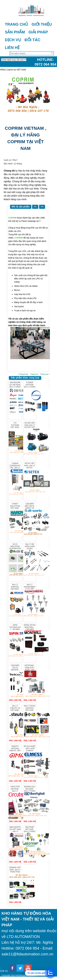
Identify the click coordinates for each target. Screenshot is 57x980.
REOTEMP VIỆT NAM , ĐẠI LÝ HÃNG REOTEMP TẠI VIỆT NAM (30, 831)
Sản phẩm (15, 32)
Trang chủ (16, 24)
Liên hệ (12, 48)
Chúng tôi (9, 171)
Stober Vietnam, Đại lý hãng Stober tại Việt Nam (30, 387)
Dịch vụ (13, 40)
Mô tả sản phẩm (21, 207)
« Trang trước (23, 374)
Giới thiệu (42, 24)
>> (35, 207)
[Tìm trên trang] (30, 53)
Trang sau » (45, 374)
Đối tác (32, 40)
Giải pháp (38, 32)
